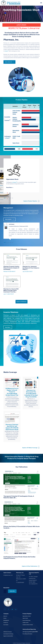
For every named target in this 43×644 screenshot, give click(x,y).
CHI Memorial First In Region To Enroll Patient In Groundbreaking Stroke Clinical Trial (12, 392)
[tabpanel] (22, 175)
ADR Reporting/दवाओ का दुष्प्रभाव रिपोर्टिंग (30, 632)
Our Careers (6, 625)
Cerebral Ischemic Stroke (28, 625)
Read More (8, 327)
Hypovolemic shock (27, 616)
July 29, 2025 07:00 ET (28, 272)
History (5, 618)
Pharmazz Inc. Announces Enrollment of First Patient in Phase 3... (31, 268)
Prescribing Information (27, 634)
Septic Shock (25, 618)
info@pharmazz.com (8, 575)
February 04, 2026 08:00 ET (9, 272)
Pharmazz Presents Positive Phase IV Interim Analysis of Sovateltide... (11, 268)
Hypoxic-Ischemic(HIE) (8, 636)
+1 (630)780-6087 (20, 583)
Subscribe (12, 591)
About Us (5, 616)
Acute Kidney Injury (27, 620)
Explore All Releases (21, 302)
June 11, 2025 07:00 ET (9, 294)
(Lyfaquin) (15, 182)
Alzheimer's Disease (8, 632)
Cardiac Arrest (26, 623)
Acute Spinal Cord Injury (8, 634)
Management (6, 620)
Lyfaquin (7, 51)
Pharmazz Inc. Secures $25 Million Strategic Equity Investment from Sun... (11, 290)
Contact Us (6, 623)
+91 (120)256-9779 (33, 584)
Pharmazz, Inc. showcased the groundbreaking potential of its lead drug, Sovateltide (31, 394)
